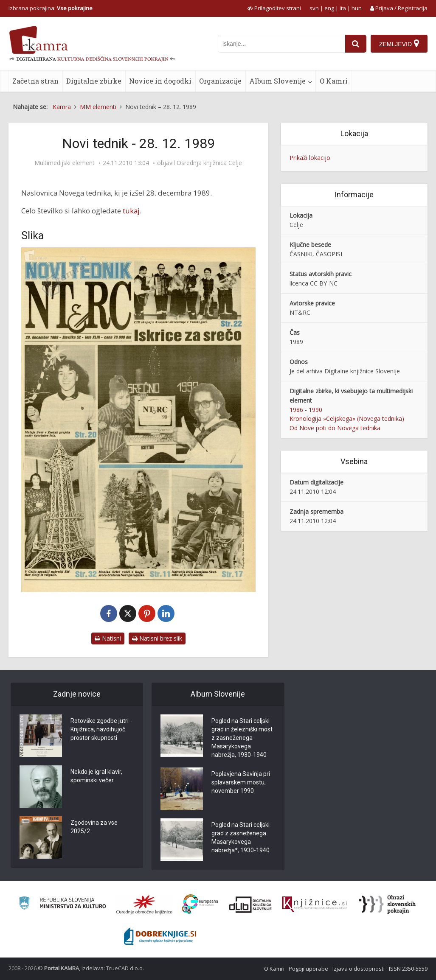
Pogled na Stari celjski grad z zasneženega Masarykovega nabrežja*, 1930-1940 (241, 837)
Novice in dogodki (160, 81)
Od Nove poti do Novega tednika (335, 428)
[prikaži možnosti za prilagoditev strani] (274, 8)
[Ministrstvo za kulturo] (62, 904)
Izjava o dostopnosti (359, 969)
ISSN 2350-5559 (408, 969)
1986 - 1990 (306, 410)
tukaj (131, 211)
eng (329, 8)
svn (314, 8)
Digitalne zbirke (94, 81)
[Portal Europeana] (200, 904)
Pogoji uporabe (308, 969)
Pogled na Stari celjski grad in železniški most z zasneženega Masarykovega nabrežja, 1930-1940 (242, 738)
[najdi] (356, 44)
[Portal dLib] (250, 904)
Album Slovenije (277, 81)
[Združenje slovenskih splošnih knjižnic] (314, 904)
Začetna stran (35, 81)
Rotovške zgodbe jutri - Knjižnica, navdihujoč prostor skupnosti (101, 729)
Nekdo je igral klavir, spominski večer (96, 776)
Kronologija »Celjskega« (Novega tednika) (347, 419)
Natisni (108, 638)
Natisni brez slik (157, 638)
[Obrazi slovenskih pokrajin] (387, 904)
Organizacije (220, 81)
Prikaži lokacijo (310, 158)
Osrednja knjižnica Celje (209, 163)
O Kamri (334, 81)
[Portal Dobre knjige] (160, 936)
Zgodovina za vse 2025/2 (94, 827)
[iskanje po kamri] (281, 44)
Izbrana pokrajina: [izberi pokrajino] (51, 8)
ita (343, 8)
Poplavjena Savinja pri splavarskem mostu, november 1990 (241, 782)
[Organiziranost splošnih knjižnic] (144, 904)
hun (357, 8)
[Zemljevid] (399, 44)
